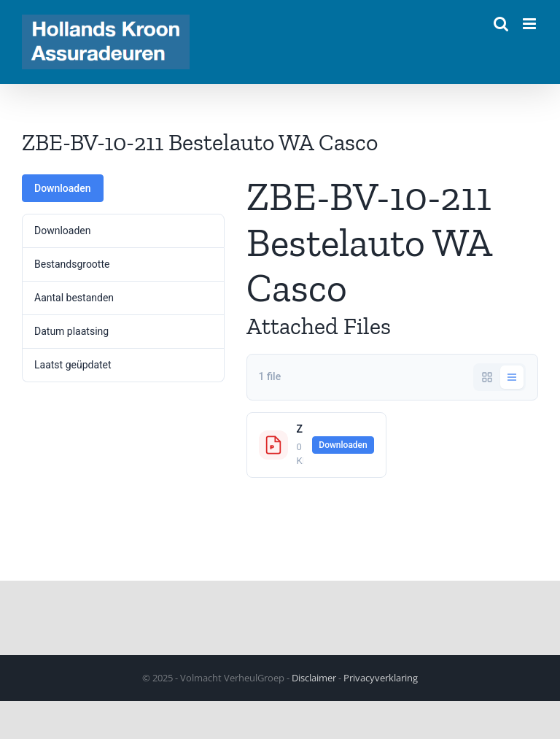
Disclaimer (314, 678)
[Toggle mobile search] (501, 24)
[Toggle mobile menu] (530, 24)
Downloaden (63, 188)
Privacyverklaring (381, 678)
